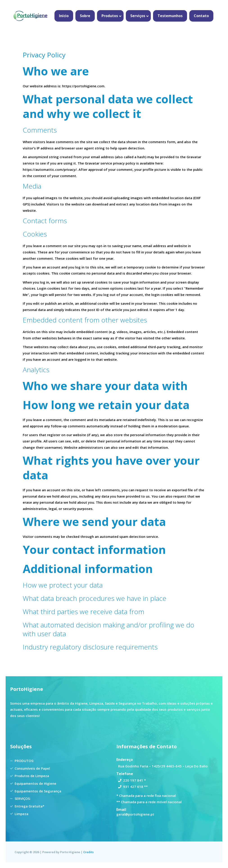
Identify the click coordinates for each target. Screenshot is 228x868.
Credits (88, 852)
